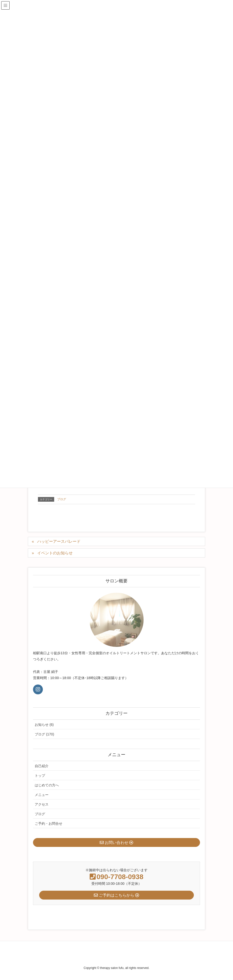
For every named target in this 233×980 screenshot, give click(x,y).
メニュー (42, 795)
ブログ (62, 499)
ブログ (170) (44, 734)
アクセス (42, 804)
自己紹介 (42, 766)
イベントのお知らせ (55, 553)
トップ (40, 776)
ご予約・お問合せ (49, 824)
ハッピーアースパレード (59, 541)
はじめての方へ (47, 785)
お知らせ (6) (44, 725)
